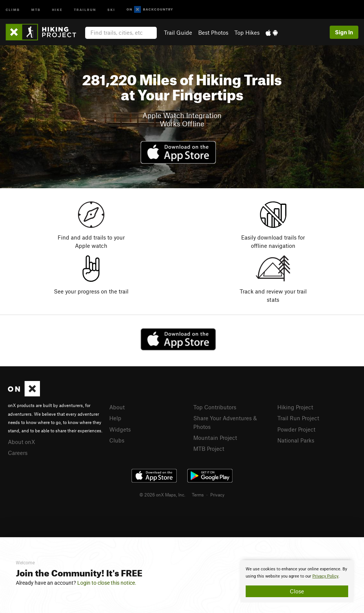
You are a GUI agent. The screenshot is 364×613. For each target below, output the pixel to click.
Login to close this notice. (107, 583)
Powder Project (296, 429)
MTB (36, 9)
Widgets (120, 429)
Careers (18, 453)
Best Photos (213, 32)
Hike (57, 9)
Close (297, 591)
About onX (21, 442)
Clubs (117, 440)
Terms (198, 495)
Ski (111, 9)
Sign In (344, 32)
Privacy (217, 495)
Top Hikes (247, 32)
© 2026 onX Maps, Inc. (162, 495)
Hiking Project (295, 407)
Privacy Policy (325, 576)
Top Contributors (215, 407)
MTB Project (209, 449)
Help (115, 418)
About (117, 407)
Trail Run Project (298, 418)
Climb (13, 9)
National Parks (296, 440)
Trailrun (85, 9)
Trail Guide (178, 32)
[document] (297, 581)
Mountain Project (215, 438)
